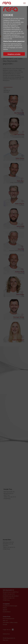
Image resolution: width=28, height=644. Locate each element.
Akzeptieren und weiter (14, 54)
